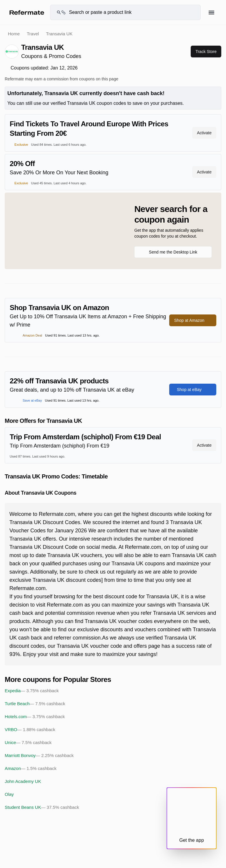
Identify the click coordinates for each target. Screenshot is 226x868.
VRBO (30, 730)
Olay (9, 794)
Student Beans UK (42, 807)
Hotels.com (35, 717)
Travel (33, 34)
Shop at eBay (193, 390)
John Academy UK (23, 781)
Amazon (31, 768)
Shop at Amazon (193, 320)
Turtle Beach (35, 704)
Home (14, 34)
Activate (204, 133)
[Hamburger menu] (211, 13)
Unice (28, 743)
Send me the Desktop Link (173, 252)
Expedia (32, 691)
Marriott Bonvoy (39, 756)
